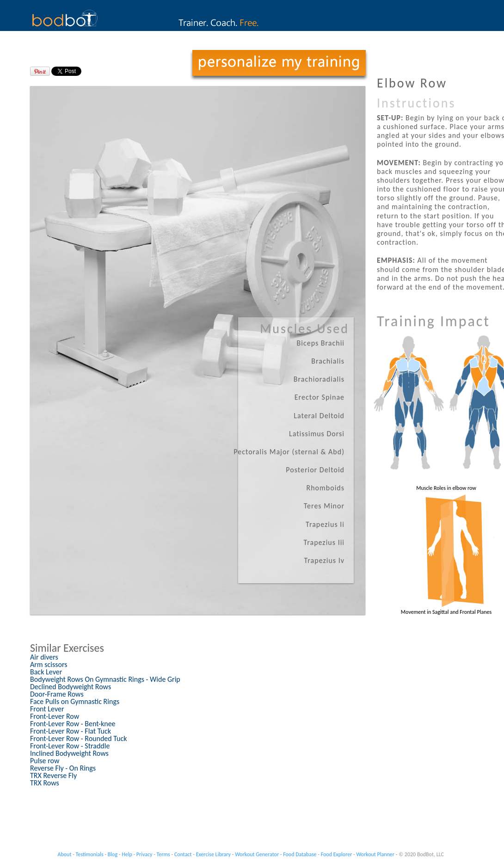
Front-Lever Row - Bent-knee (73, 724)
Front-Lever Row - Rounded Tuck (79, 738)
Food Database (300, 854)
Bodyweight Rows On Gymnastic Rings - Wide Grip (105, 679)
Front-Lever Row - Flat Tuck (71, 731)
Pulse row (45, 761)
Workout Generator (257, 854)
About (65, 854)
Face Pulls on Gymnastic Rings (75, 701)
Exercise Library (213, 854)
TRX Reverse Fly (53, 775)
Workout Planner (375, 854)
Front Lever (47, 709)
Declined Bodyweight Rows (71, 687)
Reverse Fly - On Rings (63, 768)
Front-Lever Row (55, 716)
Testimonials (90, 854)
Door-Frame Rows (57, 694)
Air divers (44, 657)
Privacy (144, 854)
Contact (183, 854)
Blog (113, 854)
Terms (163, 854)
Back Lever (46, 672)
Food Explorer (337, 854)
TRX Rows (45, 783)
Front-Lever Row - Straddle (70, 746)
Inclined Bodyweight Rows (69, 753)
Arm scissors (49, 664)
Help (127, 854)
